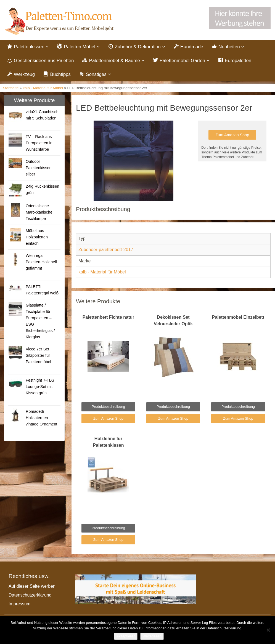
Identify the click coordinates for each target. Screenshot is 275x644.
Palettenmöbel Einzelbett (238, 317)
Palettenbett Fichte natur (109, 317)
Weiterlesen (152, 636)
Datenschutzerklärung (30, 595)
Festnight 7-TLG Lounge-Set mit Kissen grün (40, 387)
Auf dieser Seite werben (32, 586)
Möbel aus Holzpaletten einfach (37, 237)
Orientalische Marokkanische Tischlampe (39, 212)
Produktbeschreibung (108, 407)
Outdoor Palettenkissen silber (39, 168)
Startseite (11, 88)
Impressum (19, 604)
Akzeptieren (126, 636)
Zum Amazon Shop (232, 135)
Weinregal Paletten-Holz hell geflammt (41, 262)
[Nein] (268, 630)
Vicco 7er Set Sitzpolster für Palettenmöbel (38, 355)
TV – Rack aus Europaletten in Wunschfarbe (39, 143)
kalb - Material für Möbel (43, 88)
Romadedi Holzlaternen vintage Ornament (41, 418)
